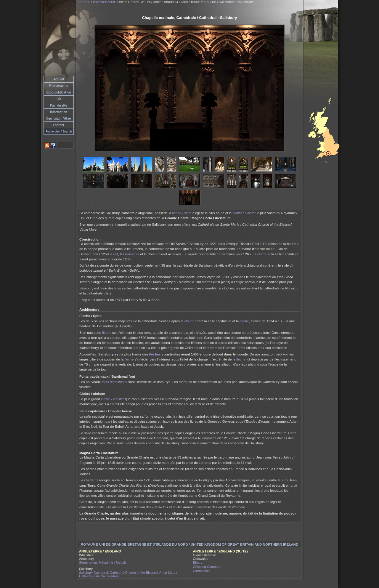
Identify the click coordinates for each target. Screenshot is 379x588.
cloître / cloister (112, 399)
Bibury (198, 563)
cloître (262, 254)
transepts (132, 254)
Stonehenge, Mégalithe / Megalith (104, 563)
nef (116, 254)
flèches (155, 354)
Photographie (104, 2)
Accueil (84, 2)
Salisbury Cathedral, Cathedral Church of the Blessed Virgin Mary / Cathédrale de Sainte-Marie (128, 574)
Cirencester (201, 571)
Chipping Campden (207, 567)
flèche (244, 321)
